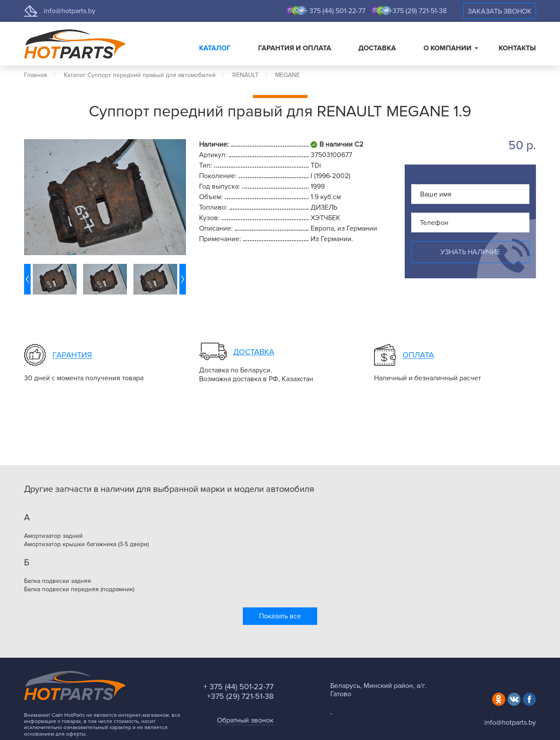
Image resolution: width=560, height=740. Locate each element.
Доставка (377, 48)
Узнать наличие (470, 252)
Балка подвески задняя (58, 581)
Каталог (215, 48)
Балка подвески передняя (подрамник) (79, 589)
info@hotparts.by (70, 11)
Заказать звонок (500, 11)
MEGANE (287, 75)
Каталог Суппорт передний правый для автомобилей (140, 75)
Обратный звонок (245, 720)
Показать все (280, 616)
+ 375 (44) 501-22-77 (335, 11)
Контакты (517, 48)
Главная (36, 75)
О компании (448, 48)
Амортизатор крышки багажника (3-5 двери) (86, 544)
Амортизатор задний (53, 536)
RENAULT (245, 75)
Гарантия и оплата (295, 48)
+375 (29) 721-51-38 (418, 11)
